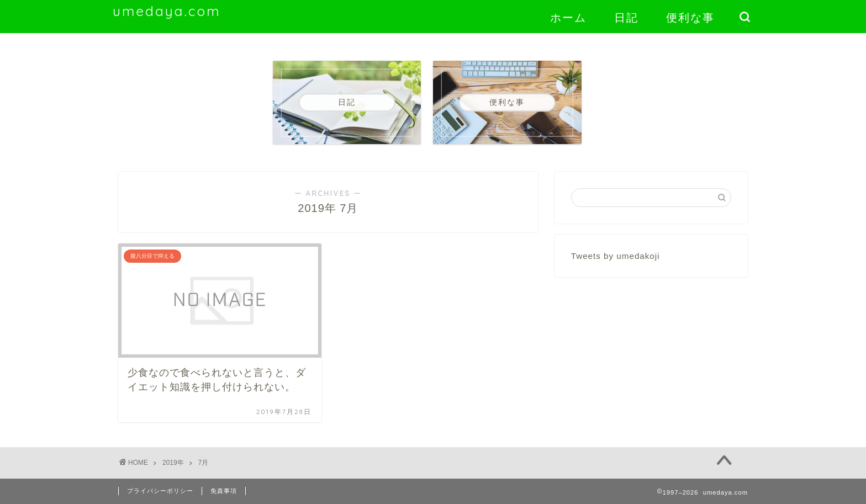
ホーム (568, 17)
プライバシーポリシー (160, 491)
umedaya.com (167, 11)
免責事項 (224, 491)
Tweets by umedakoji (616, 256)
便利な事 (690, 17)
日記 (626, 17)
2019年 (173, 463)
